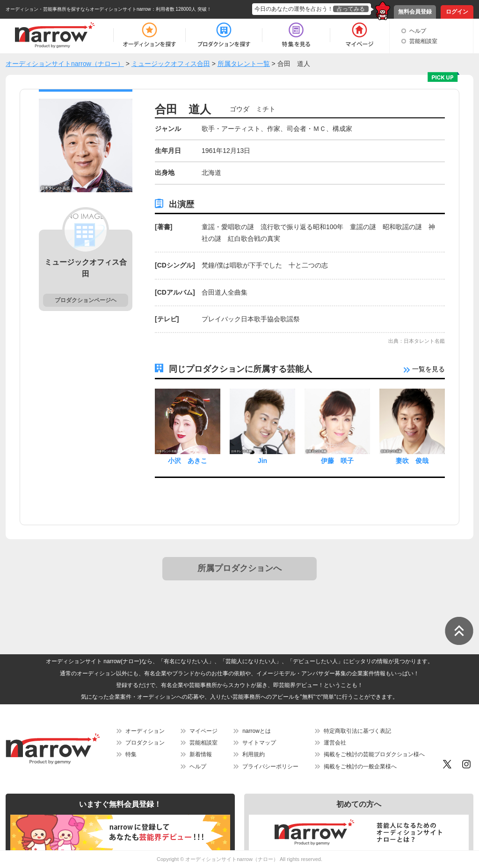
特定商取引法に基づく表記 (357, 731)
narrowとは (257, 731)
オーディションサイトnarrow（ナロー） (232, 859)
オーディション (145, 731)
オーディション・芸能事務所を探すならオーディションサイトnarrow (78, 9)
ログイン (457, 12)
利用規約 (254, 754)
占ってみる (351, 9)
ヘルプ (418, 31)
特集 (131, 754)
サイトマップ (259, 743)
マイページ (203, 731)
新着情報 (201, 754)
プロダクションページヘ (86, 300)
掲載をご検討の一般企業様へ (360, 767)
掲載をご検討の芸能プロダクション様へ (374, 754)
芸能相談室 (423, 41)
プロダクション (145, 743)
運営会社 (335, 743)
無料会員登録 (415, 12)
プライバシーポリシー (270, 767)
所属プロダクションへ (239, 568)
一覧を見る (424, 369)
